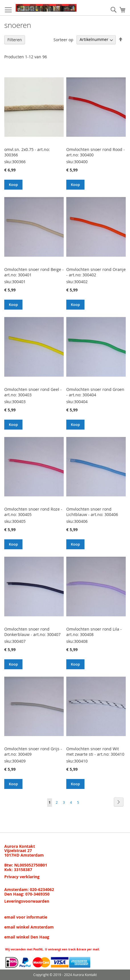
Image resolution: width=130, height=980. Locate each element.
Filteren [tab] (15, 40)
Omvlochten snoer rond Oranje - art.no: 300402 (96, 272)
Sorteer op (63, 39)
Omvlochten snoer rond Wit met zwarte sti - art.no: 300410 (95, 751)
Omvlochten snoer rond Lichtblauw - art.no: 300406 (92, 512)
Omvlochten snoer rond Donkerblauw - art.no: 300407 (32, 632)
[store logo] (46, 8)
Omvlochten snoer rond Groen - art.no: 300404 (95, 392)
